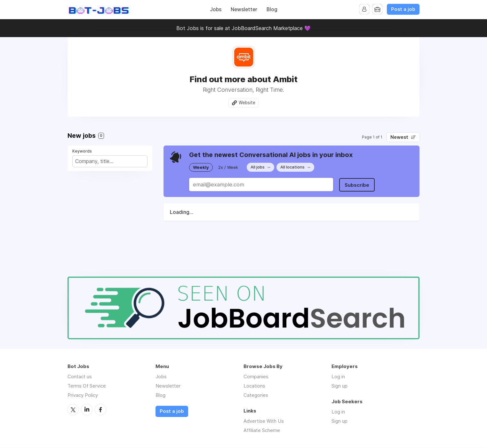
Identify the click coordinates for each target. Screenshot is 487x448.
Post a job (403, 9)
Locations (254, 386)
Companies (256, 377)
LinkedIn (87, 410)
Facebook (100, 410)
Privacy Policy (83, 395)
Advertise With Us (264, 421)
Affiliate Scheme (262, 431)
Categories (256, 395)
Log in (338, 377)
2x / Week (228, 167)
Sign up (339, 386)
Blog (272, 9)
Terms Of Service (87, 386)
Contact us (80, 377)
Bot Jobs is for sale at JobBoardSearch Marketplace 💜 (243, 28)
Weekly (201, 167)
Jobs (216, 9)
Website (247, 103)
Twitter (73, 410)
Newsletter (244, 9)
